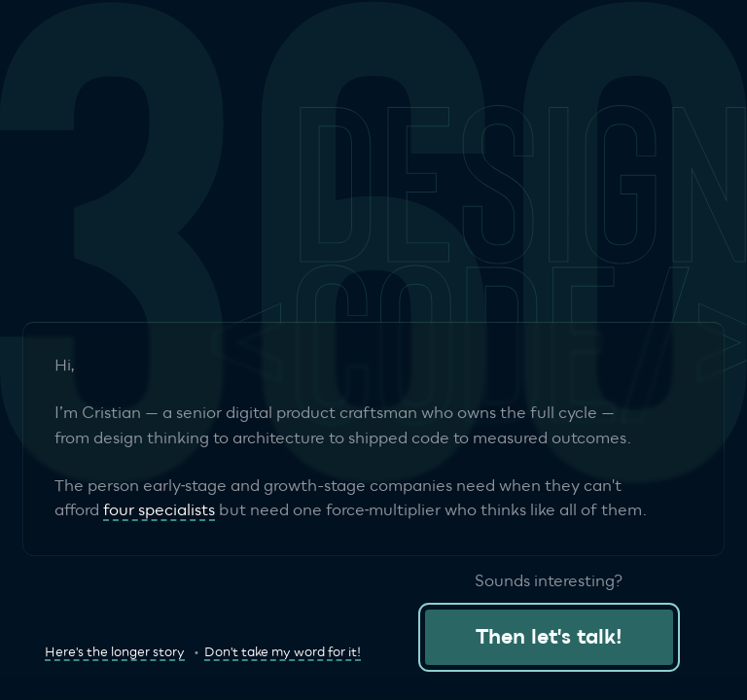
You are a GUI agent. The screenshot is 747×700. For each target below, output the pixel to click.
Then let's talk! (549, 637)
